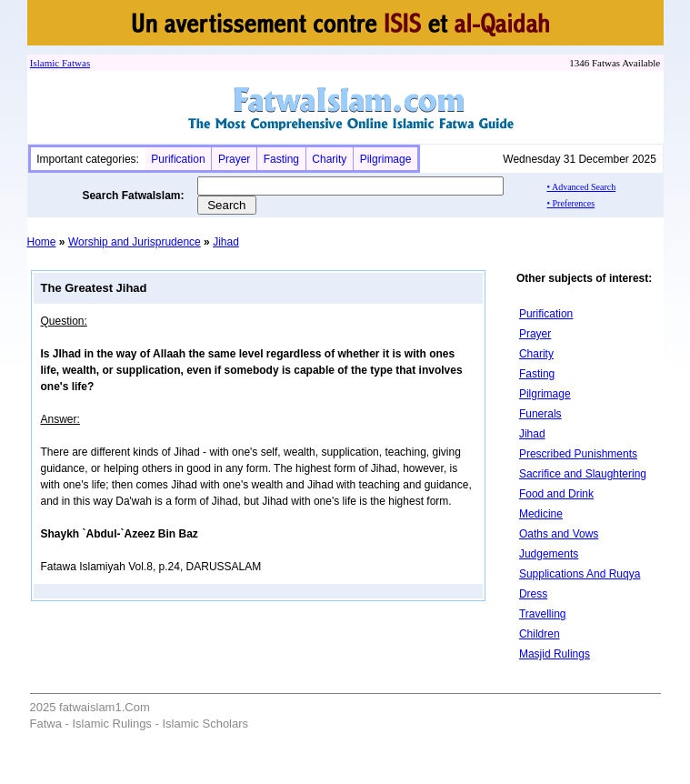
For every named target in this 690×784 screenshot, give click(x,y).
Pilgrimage (386, 159)
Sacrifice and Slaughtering (583, 474)
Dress (533, 594)
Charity (329, 159)
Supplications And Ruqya (580, 574)
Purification (178, 159)
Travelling (543, 614)
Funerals (540, 414)
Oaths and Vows (559, 534)
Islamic (45, 63)
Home (42, 242)
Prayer (234, 159)
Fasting (281, 159)
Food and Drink (556, 494)
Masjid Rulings (555, 654)
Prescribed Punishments (578, 454)
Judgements (549, 554)
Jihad (226, 242)
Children (540, 634)
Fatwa (73, 63)
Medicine (541, 514)
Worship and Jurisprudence (135, 242)
